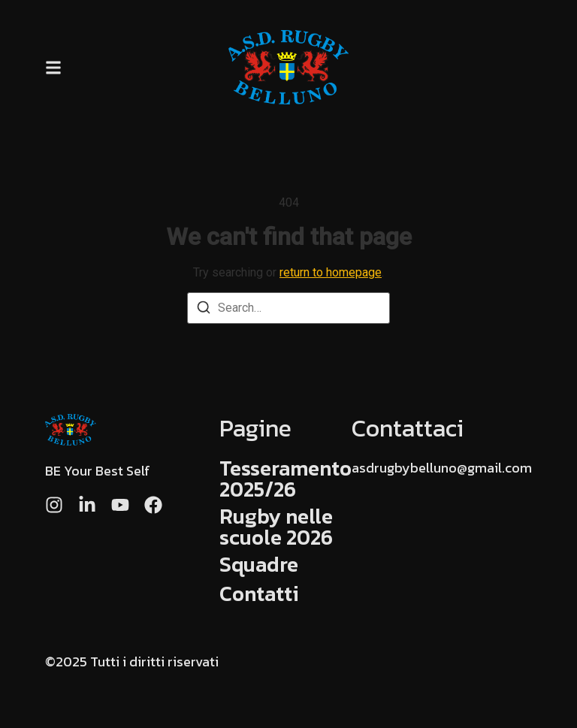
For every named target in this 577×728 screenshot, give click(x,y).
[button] (53, 67)
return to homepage (331, 272)
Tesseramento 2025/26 (285, 479)
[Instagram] (54, 505)
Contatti (259, 594)
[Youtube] (120, 505)
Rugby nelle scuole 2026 (276, 527)
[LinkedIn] (87, 505)
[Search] (204, 310)
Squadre (259, 564)
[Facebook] (153, 505)
